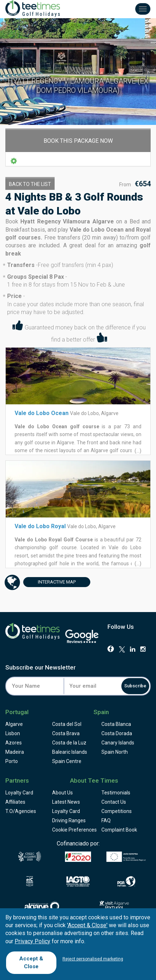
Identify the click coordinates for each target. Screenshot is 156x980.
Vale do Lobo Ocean (42, 413)
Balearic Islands (70, 752)
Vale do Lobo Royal (40, 526)
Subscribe (135, 686)
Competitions (117, 811)
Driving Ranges (69, 820)
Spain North (115, 752)
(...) (137, 451)
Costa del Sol (67, 724)
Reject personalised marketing (93, 959)
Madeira (15, 752)
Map (49, 582)
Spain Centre (67, 761)
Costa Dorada (117, 733)
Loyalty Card (19, 793)
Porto (12, 761)
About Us (62, 793)
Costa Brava (66, 733)
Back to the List (30, 184)
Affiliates (15, 802)
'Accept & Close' (87, 925)
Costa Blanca (116, 724)
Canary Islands (118, 743)
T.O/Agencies (21, 811)
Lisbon (13, 733)
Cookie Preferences (74, 830)
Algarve (14, 724)
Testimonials (116, 793)
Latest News (66, 802)
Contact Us (114, 802)
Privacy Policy (32, 941)
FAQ (106, 820)
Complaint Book (119, 830)
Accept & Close (31, 962)
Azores (14, 743)
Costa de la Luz (69, 743)
